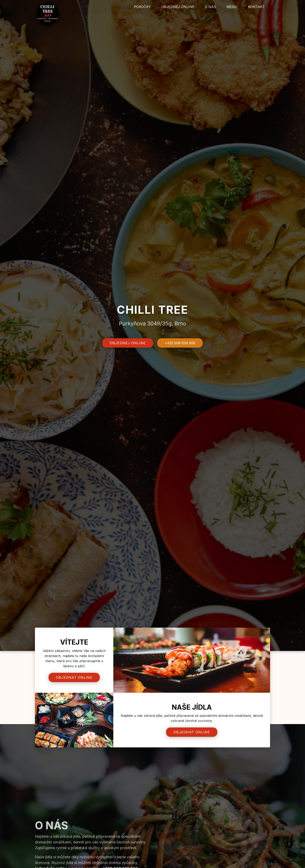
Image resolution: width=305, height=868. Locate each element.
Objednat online (74, 677)
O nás (210, 7)
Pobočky (142, 7)
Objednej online (178, 7)
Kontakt (256, 7)
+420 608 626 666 (180, 343)
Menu (232, 7)
